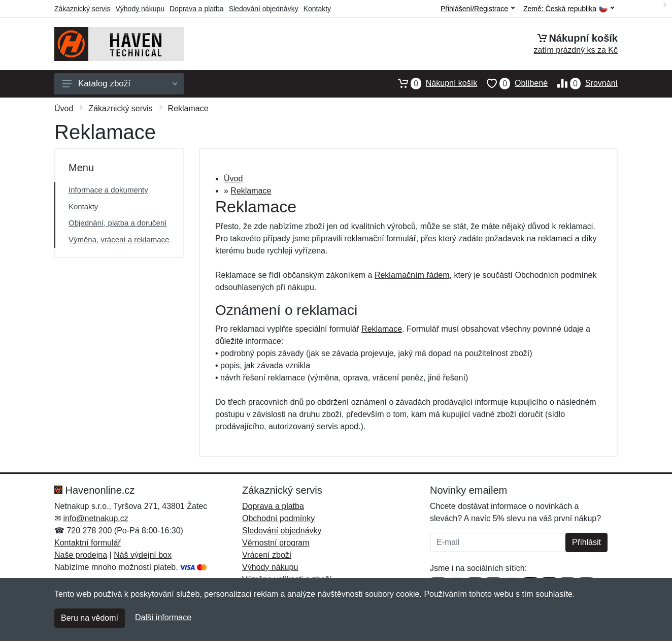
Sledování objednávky (264, 9)
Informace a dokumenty (108, 190)
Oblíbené (512, 83)
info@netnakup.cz (95, 518)
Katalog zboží (120, 84)
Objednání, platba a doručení (117, 223)
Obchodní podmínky (278, 518)
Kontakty (317, 9)
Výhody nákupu (140, 9)
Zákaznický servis (82, 9)
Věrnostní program (276, 543)
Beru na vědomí (90, 618)
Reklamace (251, 191)
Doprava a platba (197, 9)
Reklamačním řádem (412, 275)
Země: (569, 9)
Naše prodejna (81, 555)
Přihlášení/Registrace (478, 9)
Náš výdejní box (143, 555)
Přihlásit (586, 542)
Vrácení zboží (267, 555)
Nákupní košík (433, 83)
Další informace (163, 617)
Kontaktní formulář (88, 543)
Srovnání (583, 83)
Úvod (64, 108)
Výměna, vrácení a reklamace (119, 239)
